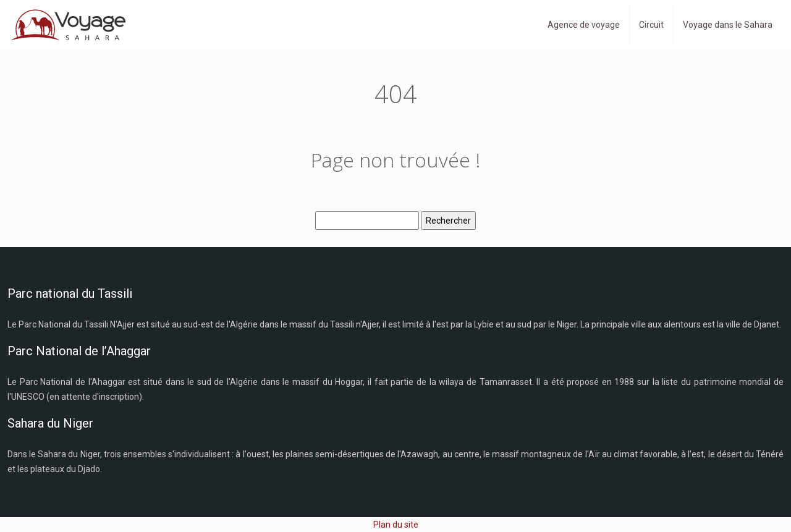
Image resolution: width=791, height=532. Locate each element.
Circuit (651, 25)
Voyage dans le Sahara (728, 25)
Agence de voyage (584, 25)
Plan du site (396, 525)
